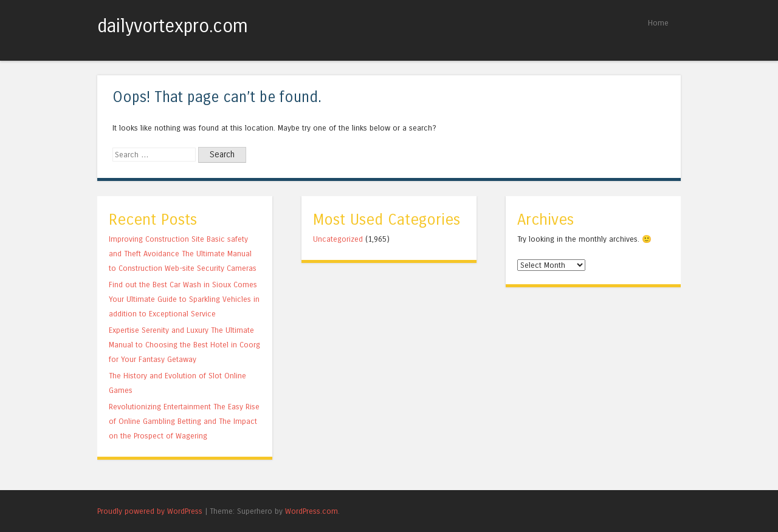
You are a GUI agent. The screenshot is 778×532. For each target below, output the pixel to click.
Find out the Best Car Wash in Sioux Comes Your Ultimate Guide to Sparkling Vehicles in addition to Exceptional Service (184, 299)
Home (658, 23)
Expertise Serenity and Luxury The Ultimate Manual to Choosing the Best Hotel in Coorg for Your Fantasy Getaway (184, 345)
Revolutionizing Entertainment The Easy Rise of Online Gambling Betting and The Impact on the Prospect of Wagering (184, 421)
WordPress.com (312, 511)
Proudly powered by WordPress (150, 511)
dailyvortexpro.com (173, 26)
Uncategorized (338, 239)
